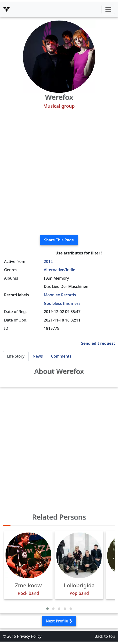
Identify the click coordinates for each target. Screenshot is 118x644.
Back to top (105, 636)
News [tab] (38, 356)
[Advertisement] (59, 172)
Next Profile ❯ (59, 621)
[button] (47, 609)
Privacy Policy (29, 636)
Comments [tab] (61, 356)
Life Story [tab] (16, 356)
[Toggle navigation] (108, 9)
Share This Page (59, 240)
